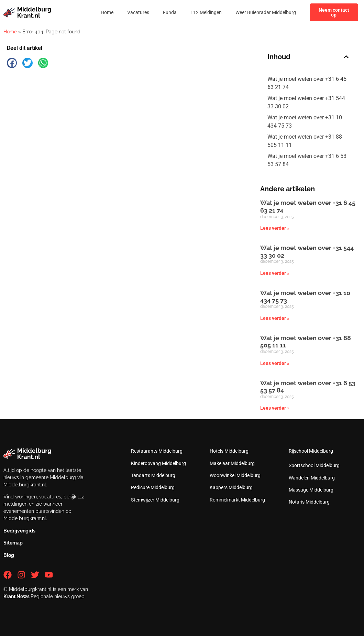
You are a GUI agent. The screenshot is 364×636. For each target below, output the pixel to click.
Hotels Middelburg (229, 451)
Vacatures (138, 12)
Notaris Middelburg (309, 502)
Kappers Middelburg (231, 487)
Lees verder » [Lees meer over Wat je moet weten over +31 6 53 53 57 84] (275, 408)
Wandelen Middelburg (312, 478)
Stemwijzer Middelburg (155, 500)
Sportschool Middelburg (314, 465)
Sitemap (13, 543)
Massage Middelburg (311, 490)
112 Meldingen (206, 12)
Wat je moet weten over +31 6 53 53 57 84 (307, 160)
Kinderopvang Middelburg (158, 463)
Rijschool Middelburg (311, 451)
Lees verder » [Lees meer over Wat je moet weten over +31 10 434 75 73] (275, 318)
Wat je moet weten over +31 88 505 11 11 (305, 141)
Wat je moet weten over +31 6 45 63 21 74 (307, 83)
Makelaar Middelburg (232, 463)
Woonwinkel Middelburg (235, 475)
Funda (170, 12)
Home (107, 12)
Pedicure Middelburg (153, 487)
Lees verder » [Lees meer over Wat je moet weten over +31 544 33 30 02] (275, 273)
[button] (12, 63)
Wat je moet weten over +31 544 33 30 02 (306, 102)
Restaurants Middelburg (157, 451)
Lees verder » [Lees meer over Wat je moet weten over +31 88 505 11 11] (275, 363)
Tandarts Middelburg (153, 475)
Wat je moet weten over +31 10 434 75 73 (305, 122)
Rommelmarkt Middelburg (237, 500)
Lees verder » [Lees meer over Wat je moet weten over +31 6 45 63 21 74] (275, 228)
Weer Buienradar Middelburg (266, 12)
